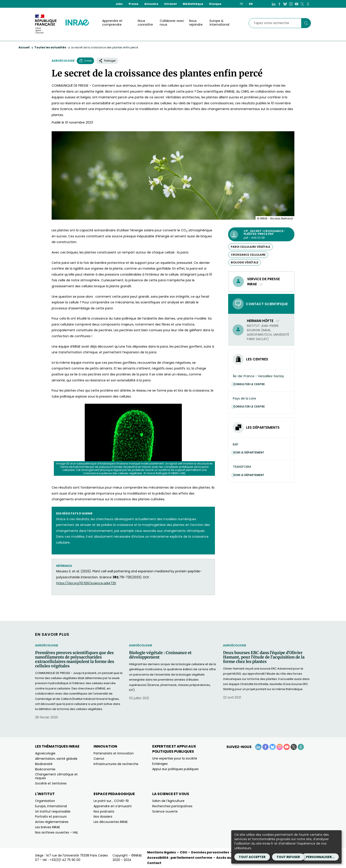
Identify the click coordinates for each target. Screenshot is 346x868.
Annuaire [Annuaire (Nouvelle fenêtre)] (151, 4)
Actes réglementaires (52, 822)
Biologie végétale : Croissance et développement (160, 655)
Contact (154, 863)
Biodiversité (44, 764)
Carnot (99, 759)
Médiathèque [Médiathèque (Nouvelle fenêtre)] (193, 4)
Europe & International (219, 23)
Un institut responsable (53, 811)
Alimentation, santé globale (56, 759)
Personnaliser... (320, 857)
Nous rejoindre (196, 23)
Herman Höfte (263, 321)
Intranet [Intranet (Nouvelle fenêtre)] (170, 4)
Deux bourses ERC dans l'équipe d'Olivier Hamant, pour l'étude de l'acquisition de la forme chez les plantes (264, 657)
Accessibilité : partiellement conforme (180, 858)
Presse (134, 4)
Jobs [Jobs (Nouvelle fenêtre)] (119, 4)
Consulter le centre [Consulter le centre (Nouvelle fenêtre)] (250, 384)
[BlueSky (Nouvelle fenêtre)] (285, 4)
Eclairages (160, 764)
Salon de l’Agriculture (168, 801)
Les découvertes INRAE (111, 822)
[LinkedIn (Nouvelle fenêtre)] (274, 4)
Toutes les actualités (50, 47)
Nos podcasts (104, 811)
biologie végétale (245, 262)
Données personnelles (210, 852)
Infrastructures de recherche (116, 764)
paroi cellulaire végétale (251, 247)
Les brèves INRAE (48, 827)
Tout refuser (288, 857)
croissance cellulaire (248, 255)
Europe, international (51, 806)
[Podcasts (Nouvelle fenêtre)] (308, 4)
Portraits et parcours (51, 817)
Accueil (24, 47)
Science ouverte (165, 811)
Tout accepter (252, 857)
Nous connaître (145, 23)
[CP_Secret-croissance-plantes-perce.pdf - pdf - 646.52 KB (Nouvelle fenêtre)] (261, 234)
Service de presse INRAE (263, 282)
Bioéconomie (45, 769)
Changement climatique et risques (56, 776)
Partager (107, 61)
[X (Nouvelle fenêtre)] (302, 4)
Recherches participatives (172, 806)
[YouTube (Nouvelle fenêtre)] (297, 4)
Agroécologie (63, 61)
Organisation (45, 801)
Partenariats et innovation (114, 753)
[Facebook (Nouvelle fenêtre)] (279, 4)
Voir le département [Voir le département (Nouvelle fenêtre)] (250, 452)
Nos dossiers (103, 817)
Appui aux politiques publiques (175, 769)
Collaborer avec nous (172, 23)
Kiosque (215, 4)
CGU (183, 852)
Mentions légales (162, 852)
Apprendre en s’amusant (113, 806)
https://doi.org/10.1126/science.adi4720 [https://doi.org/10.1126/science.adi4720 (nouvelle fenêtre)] (86, 583)
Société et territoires (51, 783)
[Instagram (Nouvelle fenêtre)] (291, 4)
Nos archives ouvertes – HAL (57, 832)
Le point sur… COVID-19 (111, 801)
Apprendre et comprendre (112, 23)
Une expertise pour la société (175, 758)
